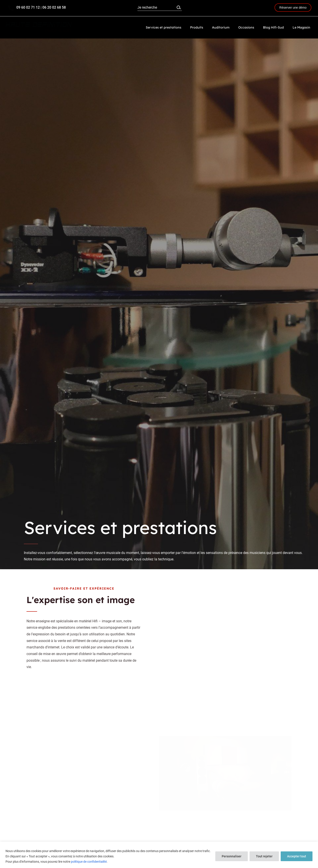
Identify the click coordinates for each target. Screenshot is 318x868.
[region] (159, 855)
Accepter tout (297, 856)
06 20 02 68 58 (55, 7)
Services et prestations (177, 27)
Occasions (252, 27)
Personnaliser (232, 856)
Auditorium (229, 27)
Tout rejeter (264, 856)
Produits (208, 27)
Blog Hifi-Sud (277, 27)
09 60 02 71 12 (28, 7)
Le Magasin (303, 27)
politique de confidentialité (89, 862)
